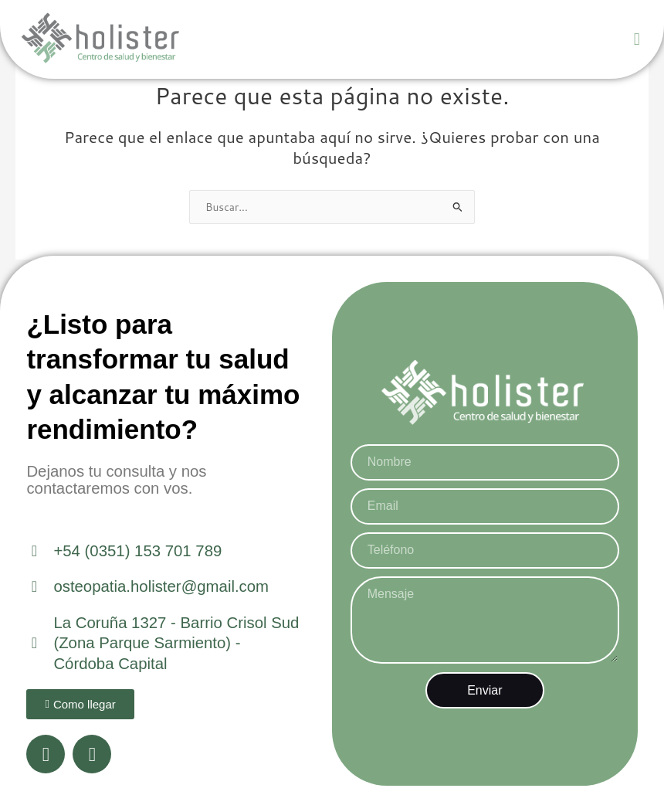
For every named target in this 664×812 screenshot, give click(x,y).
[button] (637, 40)
